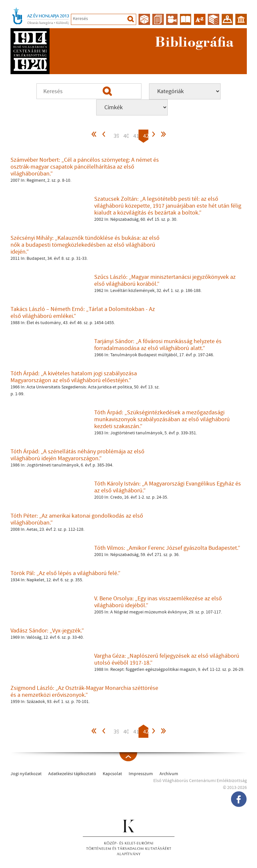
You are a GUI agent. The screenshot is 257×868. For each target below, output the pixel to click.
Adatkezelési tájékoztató (72, 774)
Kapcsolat (112, 774)
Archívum (169, 774)
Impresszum (141, 774)
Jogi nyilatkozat (26, 774)
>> (163, 136)
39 (116, 136)
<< (94, 136)
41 (136, 136)
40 (126, 136)
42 (146, 136)
